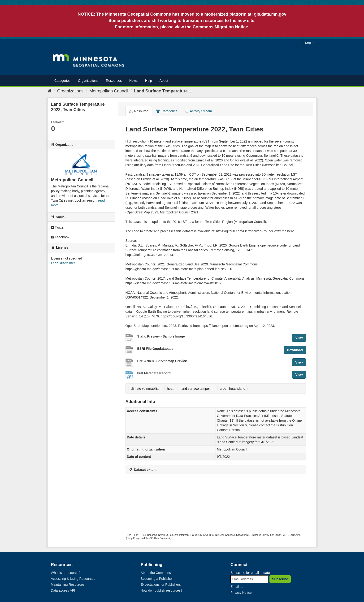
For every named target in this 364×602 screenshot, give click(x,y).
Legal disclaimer (63, 263)
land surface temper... (197, 389)
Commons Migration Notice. (221, 27)
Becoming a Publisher (157, 579)
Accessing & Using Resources (73, 579)
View (299, 338)
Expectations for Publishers (161, 585)
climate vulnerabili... (145, 389)
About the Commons (156, 573)
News (133, 81)
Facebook (60, 237)
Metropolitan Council (109, 91)
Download (295, 350)
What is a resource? (66, 573)
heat (170, 389)
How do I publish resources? (162, 590)
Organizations (88, 81)
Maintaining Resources (68, 585)
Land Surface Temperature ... (163, 91)
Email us (237, 587)
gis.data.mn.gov (270, 14)
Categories (62, 81)
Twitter (58, 227)
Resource (139, 111)
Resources (114, 81)
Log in (310, 43)
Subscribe (280, 579)
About (164, 81)
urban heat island (232, 389)
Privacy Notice (241, 593)
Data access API (63, 590)
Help (149, 81)
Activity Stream (199, 111)
